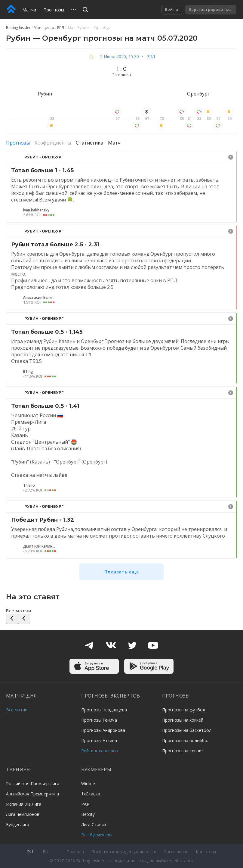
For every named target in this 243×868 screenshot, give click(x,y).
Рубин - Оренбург (44, 157)
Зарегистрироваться (211, 9)
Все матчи (17, 710)
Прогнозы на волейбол (186, 740)
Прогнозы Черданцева (104, 710)
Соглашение (176, 852)
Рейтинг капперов (100, 751)
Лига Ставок (94, 824)
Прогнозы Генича (99, 720)
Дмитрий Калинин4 (40, 546)
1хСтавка (91, 794)
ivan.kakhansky (36, 210)
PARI (86, 804)
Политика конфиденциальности (124, 852)
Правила (75, 852)
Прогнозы (54, 10)
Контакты (206, 852)
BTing (28, 372)
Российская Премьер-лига (33, 784)
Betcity (88, 814)
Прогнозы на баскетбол (187, 730)
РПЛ (150, 56)
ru (30, 852)
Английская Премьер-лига (32, 794)
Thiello (29, 486)
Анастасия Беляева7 (40, 298)
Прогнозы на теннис (183, 751)
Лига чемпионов (23, 814)
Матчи (29, 10)
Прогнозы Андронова (103, 730)
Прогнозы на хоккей (183, 720)
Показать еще (122, 572)
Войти (172, 9)
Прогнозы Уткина (99, 740)
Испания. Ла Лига (24, 804)
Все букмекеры (97, 835)
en (46, 852)
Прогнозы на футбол (184, 710)
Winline (88, 784)
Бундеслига (18, 824)
